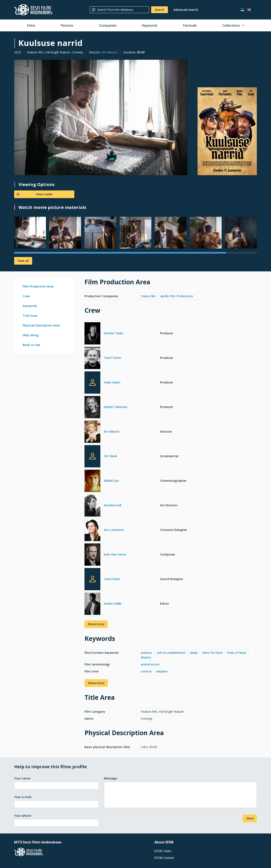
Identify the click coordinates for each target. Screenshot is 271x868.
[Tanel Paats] (92, 579)
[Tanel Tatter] (92, 359)
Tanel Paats (112, 579)
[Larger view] (101, 117)
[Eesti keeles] (242, 10)
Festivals (190, 25)
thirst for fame (213, 653)
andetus (146, 653)
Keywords (150, 25)
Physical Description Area (41, 325)
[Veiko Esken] (92, 383)
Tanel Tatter (112, 358)
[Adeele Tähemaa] (92, 408)
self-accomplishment (171, 653)
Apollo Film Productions (177, 296)
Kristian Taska (113, 333)
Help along (31, 335)
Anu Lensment (114, 530)
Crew (26, 296)
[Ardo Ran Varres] (92, 555)
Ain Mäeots (110, 52)
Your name (22, 778)
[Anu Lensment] (92, 531)
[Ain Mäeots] (92, 432)
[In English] (249, 10)
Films (31, 25)
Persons (67, 25)
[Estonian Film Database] (33, 10)
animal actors (150, 664)
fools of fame (237, 653)
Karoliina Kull (113, 505)
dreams (146, 657)
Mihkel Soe (111, 481)
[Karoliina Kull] (92, 506)
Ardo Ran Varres (115, 554)
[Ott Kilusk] (92, 456)
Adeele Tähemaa (115, 407)
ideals (194, 653)
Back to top (31, 345)
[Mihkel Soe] (92, 481)
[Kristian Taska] (92, 334)
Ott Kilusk (111, 456)
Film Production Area (38, 286)
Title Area (30, 316)
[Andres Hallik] (92, 604)
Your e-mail (23, 797)
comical (146, 671)
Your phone (23, 816)
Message (110, 778)
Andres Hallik (113, 603)
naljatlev (162, 671)
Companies (108, 25)
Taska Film (148, 296)
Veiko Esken (112, 382)
